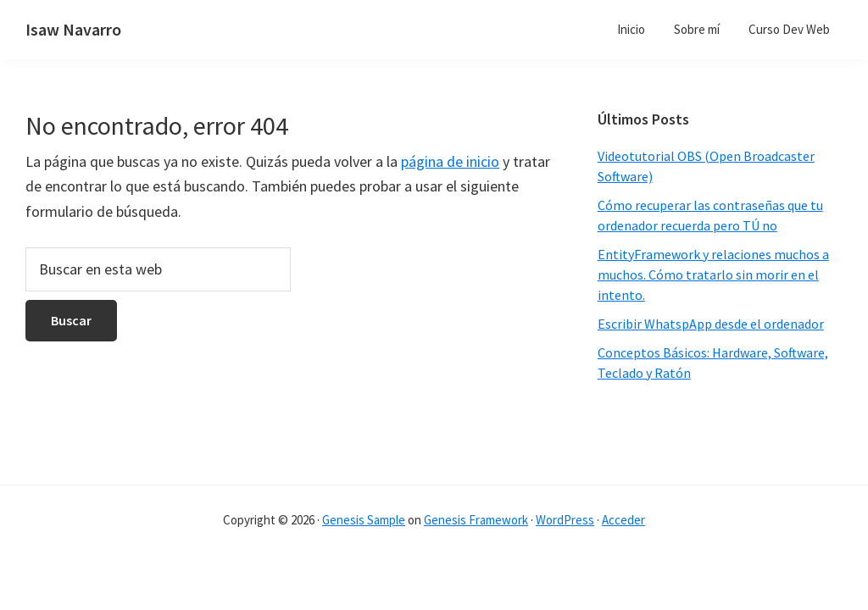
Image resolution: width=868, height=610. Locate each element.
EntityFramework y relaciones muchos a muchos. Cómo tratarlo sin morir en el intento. (713, 274)
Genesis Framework (476, 520)
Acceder (623, 520)
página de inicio (450, 161)
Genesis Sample (364, 520)
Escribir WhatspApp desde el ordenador (711, 324)
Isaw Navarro (73, 29)
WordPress (565, 520)
